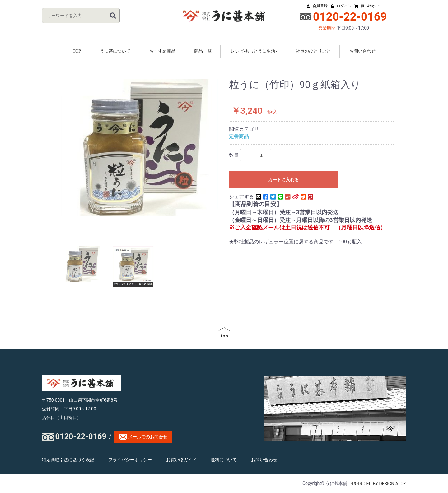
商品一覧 (203, 51)
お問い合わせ (362, 51)
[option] (139, 148)
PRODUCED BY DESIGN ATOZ (378, 484)
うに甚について (115, 51)
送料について (224, 460)
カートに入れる (283, 180)
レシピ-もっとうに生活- (254, 51)
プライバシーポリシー (130, 460)
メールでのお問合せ (143, 437)
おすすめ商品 (162, 51)
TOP (77, 51)
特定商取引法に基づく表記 (68, 460)
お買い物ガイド (181, 460)
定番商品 (239, 136)
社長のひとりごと (313, 51)
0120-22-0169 (81, 437)
